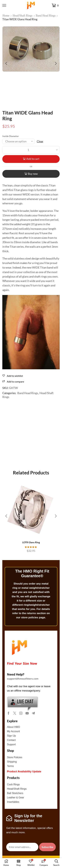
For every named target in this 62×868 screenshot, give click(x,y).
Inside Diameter (11, 136)
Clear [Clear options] (40, 141)
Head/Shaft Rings (23, 16)
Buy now (33, 174)
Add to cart (33, 159)
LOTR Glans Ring (31, 542)
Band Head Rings (46, 16)
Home (6, 16)
